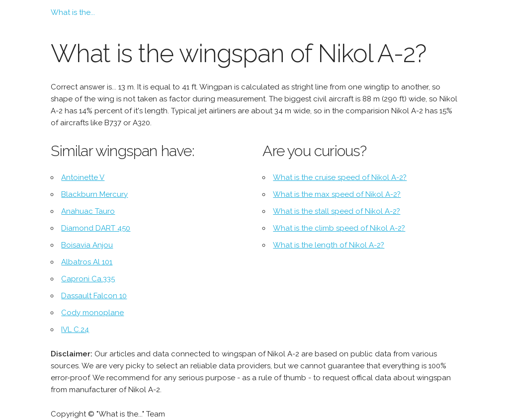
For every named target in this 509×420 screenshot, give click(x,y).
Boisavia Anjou (87, 245)
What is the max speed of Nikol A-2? (337, 194)
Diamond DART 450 (96, 228)
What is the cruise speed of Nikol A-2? (340, 177)
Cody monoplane (92, 313)
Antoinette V (83, 177)
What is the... (73, 12)
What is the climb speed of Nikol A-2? (339, 228)
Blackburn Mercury (94, 194)
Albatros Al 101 (87, 262)
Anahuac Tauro (88, 211)
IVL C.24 (75, 330)
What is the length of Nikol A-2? (329, 245)
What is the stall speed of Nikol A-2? (337, 211)
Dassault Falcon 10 (94, 296)
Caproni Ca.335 (88, 279)
